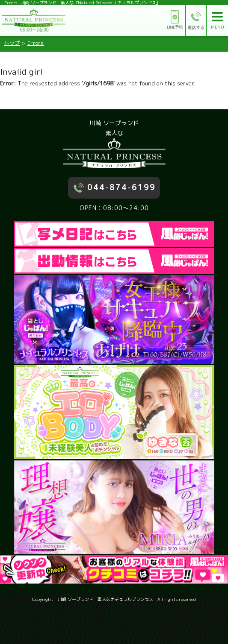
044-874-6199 (121, 187)
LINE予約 (175, 20)
